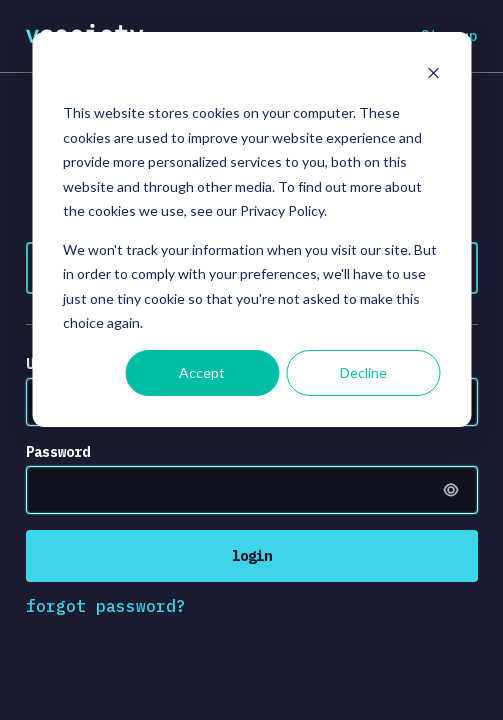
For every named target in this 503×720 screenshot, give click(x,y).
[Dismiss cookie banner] (433, 75)
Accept (202, 372)
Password (58, 452)
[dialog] (251, 229)
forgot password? (106, 606)
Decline (363, 372)
